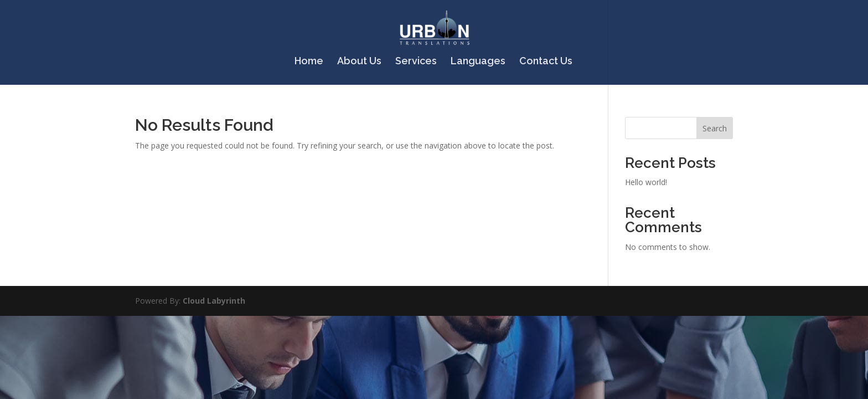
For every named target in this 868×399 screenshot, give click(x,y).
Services (416, 62)
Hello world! (646, 182)
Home (309, 62)
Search (715, 128)
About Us (359, 62)
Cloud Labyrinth (214, 301)
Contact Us (546, 62)
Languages (478, 62)
